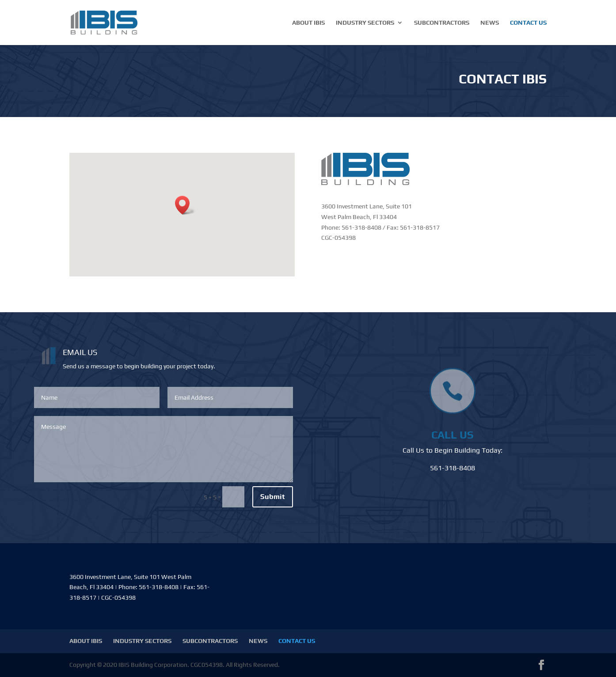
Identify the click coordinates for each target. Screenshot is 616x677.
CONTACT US (528, 23)
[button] (185, 205)
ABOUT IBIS (308, 23)
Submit (273, 497)
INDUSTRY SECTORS (365, 23)
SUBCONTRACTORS (442, 23)
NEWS (490, 23)
